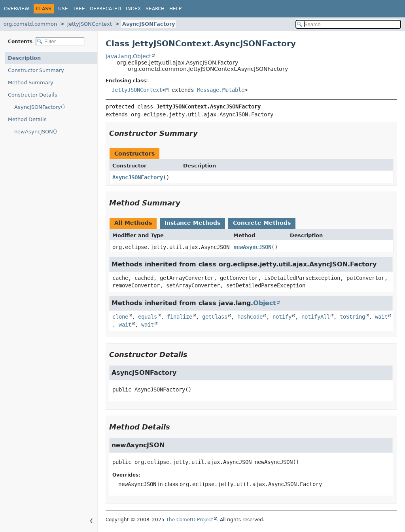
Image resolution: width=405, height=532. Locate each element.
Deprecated (105, 9)
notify (282, 317)
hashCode (250, 317)
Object (265, 303)
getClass (215, 317)
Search (155, 9)
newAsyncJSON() (36, 132)
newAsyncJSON (252, 247)
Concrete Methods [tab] (262, 223)
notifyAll (316, 317)
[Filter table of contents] (60, 41)
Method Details (27, 119)
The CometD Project (190, 520)
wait (381, 317)
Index (133, 9)
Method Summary (31, 83)
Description (24, 58)
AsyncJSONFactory (149, 24)
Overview (17, 9)
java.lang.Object (128, 56)
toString (352, 317)
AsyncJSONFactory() (40, 107)
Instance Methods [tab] (192, 223)
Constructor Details (33, 95)
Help (175, 9)
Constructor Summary (36, 70)
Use (63, 9)
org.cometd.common (30, 24)
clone (120, 317)
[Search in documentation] (348, 24)
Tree (79, 9)
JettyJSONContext (90, 24)
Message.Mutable (221, 90)
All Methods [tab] (133, 223)
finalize (180, 317)
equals (148, 317)
